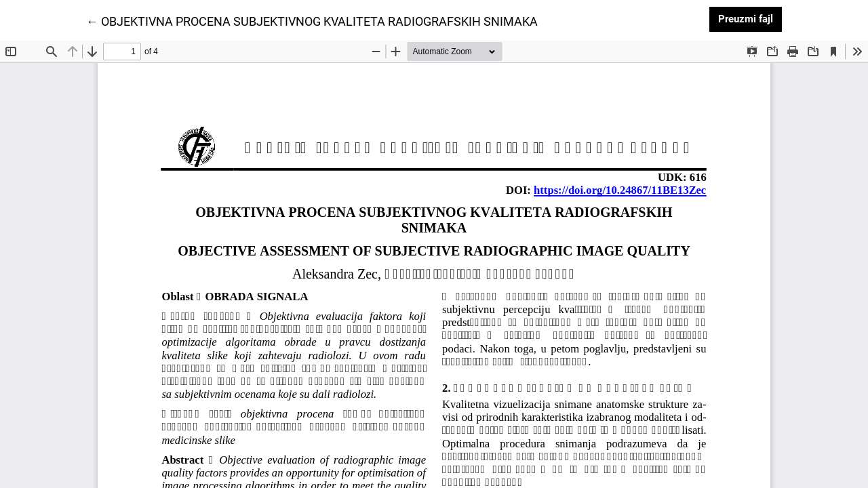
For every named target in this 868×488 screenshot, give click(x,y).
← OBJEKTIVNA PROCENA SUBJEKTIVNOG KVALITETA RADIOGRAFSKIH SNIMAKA (312, 20)
